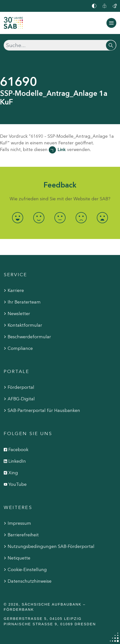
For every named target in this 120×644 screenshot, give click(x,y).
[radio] (18, 218)
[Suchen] (60, 45)
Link (62, 150)
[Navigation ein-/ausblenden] (111, 23)
